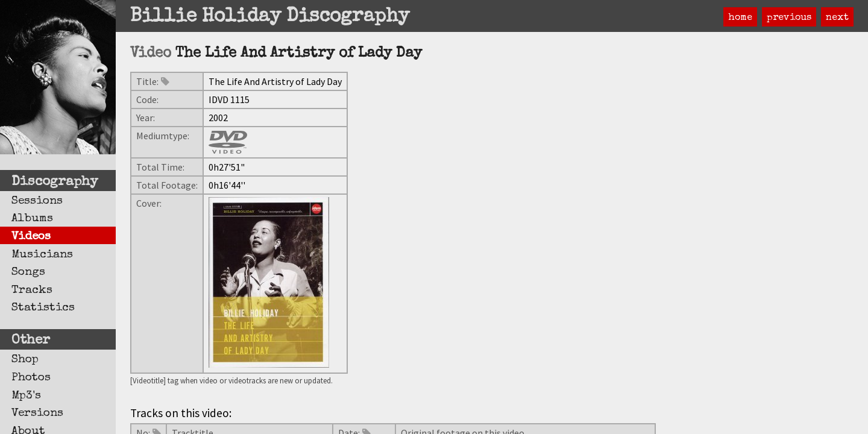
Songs (28, 272)
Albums (32, 219)
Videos (31, 237)
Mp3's (26, 396)
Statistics (43, 308)
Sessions (37, 201)
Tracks (32, 291)
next (837, 18)
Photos (31, 378)
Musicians (42, 255)
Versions (37, 414)
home (740, 18)
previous (789, 18)
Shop (25, 360)
